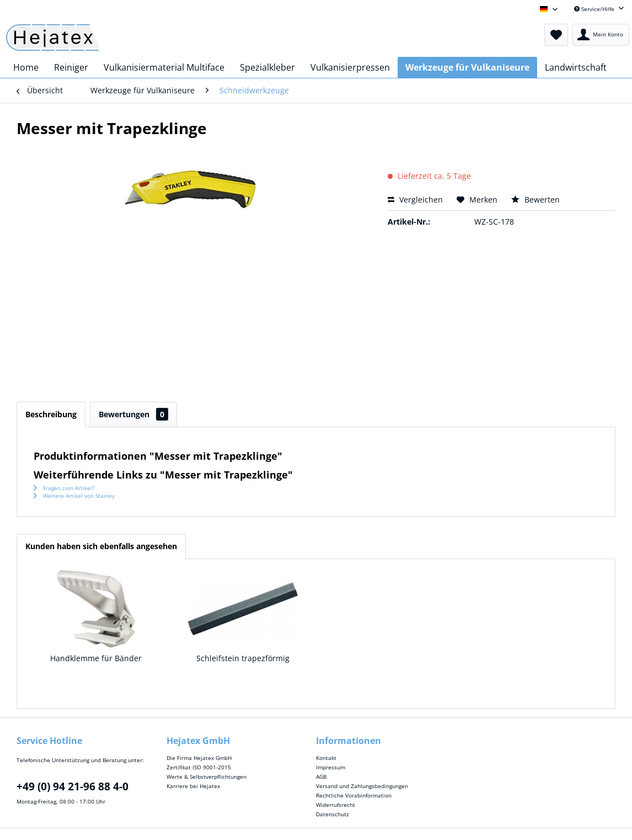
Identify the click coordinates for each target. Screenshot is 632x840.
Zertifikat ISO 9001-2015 (199, 767)
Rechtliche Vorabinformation (354, 795)
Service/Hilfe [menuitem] (595, 9)
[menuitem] (556, 35)
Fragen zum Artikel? (64, 488)
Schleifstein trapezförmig (243, 658)
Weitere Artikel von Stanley (74, 496)
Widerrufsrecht (336, 805)
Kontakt (326, 758)
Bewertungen (133, 414)
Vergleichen (415, 200)
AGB (321, 777)
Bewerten (535, 200)
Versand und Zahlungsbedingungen (362, 786)
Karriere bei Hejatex (193, 786)
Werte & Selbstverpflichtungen (207, 777)
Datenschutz (333, 814)
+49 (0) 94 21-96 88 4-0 (73, 786)
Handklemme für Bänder (96, 658)
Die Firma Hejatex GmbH (199, 758)
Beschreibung (51, 414)
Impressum (331, 767)
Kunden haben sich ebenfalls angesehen (101, 546)
